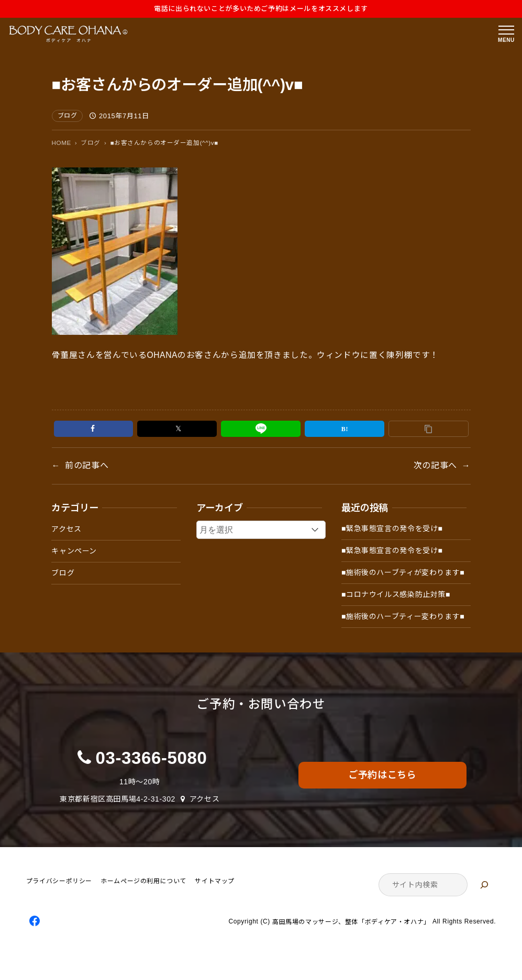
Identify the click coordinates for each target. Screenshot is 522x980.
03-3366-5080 (152, 758)
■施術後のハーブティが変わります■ (403, 572)
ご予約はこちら (382, 775)
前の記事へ (87, 465)
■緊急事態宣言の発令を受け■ (392, 528)
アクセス (66, 529)
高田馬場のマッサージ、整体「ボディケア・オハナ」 (351, 922)
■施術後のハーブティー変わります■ (403, 616)
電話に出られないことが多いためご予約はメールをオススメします (261, 9)
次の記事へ (435, 465)
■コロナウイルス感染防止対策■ (396, 594)
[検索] (484, 885)
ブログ (68, 116)
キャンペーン (74, 551)
